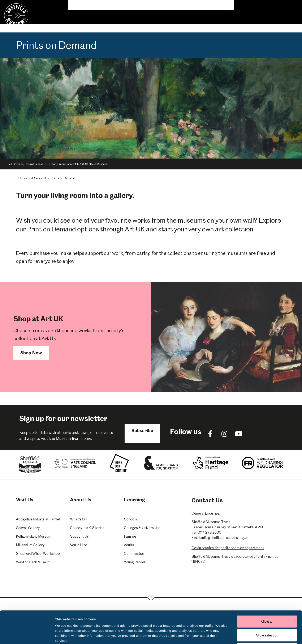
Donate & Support (216, 24)
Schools (130, 519)
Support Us (79, 536)
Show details (220, 636)
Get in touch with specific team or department (228, 548)
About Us (234, 5)
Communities (134, 554)
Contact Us (273, 5)
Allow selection (267, 603)
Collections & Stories (153, 24)
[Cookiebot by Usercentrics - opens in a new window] (27, 636)
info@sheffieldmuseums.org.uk (225, 538)
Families (130, 536)
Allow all (267, 589)
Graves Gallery (28, 528)
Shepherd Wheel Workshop (38, 554)
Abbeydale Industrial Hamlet (38, 519)
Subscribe (142, 430)
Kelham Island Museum (34, 536)
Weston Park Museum (33, 562)
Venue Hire (186, 24)
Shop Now (31, 353)
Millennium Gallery (30, 545)
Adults (129, 545)
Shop (253, 5)
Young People (135, 562)
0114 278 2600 (210, 532)
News (189, 5)
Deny (267, 616)
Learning (121, 24)
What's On (101, 24)
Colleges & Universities (142, 528)
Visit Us (79, 24)
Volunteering (210, 5)
